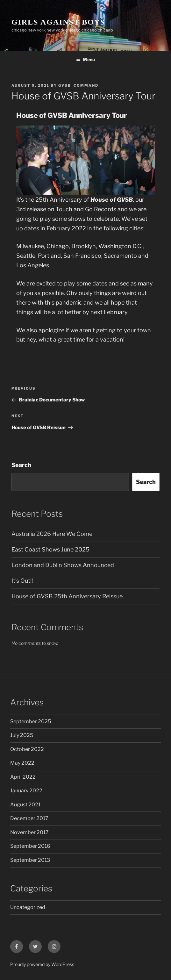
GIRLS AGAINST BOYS (58, 22)
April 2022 (23, 777)
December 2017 (29, 818)
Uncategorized (28, 907)
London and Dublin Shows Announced (63, 565)
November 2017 (29, 832)
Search (21, 465)
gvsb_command (78, 85)
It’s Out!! (22, 581)
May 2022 (22, 763)
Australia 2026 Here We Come (52, 534)
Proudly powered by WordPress (42, 964)
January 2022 (26, 791)
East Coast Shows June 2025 (50, 549)
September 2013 (30, 860)
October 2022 (27, 749)
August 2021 (25, 805)
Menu (85, 59)
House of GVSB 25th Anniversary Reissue (67, 596)
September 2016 (30, 846)
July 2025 (22, 735)
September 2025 (31, 721)
